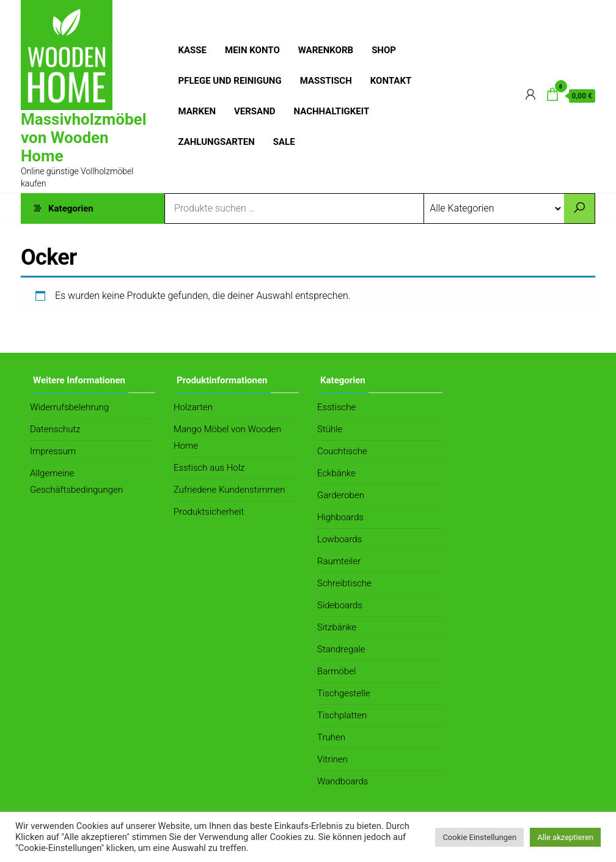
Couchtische (342, 451)
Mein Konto (252, 50)
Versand (255, 111)
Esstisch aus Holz (209, 468)
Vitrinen (332, 759)
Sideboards (340, 605)
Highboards (340, 517)
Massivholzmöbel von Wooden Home (84, 138)
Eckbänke (336, 473)
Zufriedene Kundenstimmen (229, 490)
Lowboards (339, 539)
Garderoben (341, 495)
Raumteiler (339, 561)
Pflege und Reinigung (230, 81)
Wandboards (343, 781)
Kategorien (71, 208)
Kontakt (391, 81)
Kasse (193, 50)
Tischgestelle (344, 693)
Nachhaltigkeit (332, 111)
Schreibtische (344, 583)
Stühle (330, 429)
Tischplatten (342, 715)
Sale (284, 142)
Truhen (331, 737)
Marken (197, 111)
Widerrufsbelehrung (69, 407)
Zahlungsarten (217, 142)
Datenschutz (55, 429)
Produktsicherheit (209, 512)
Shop (384, 50)
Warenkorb (326, 50)
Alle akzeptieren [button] (565, 837)
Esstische (336, 407)
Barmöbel (336, 671)
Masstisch (326, 81)
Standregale (341, 649)
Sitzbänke (337, 627)
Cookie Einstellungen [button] (479, 837)
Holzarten (193, 407)
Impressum (53, 451)
